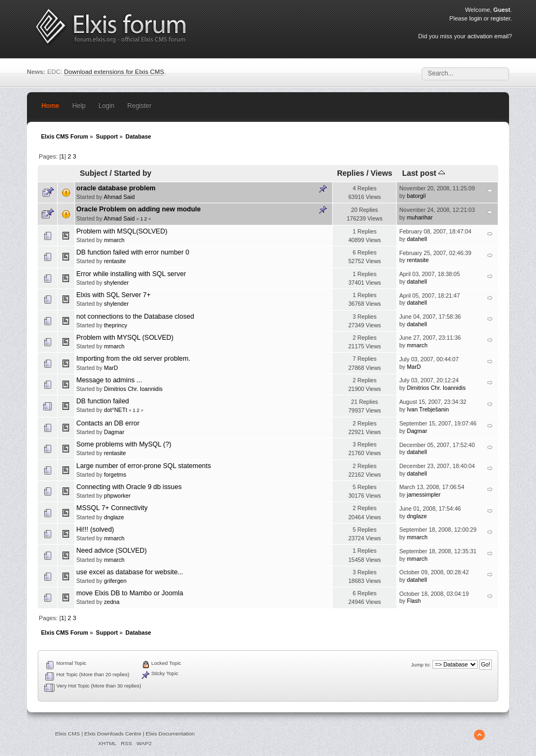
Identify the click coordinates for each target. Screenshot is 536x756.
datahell (417, 239)
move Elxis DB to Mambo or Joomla (130, 593)
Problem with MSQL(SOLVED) (122, 231)
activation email (488, 36)
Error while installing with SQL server (131, 274)
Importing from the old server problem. (133, 359)
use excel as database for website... (130, 572)
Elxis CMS (67, 734)
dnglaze (114, 517)
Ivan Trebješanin (428, 409)
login (475, 18)
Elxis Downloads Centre (113, 734)
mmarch (114, 240)
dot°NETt (116, 410)
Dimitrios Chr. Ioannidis (133, 389)
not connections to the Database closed (135, 317)
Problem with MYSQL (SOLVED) (125, 338)
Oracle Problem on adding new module (139, 209)
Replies (351, 173)
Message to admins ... (109, 380)
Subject (94, 173)
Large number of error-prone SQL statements (144, 466)
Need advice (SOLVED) (112, 551)
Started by (133, 173)
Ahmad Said (119, 197)
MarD (111, 368)
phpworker (117, 496)
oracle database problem (116, 188)
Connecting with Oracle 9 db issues (129, 487)
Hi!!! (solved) (95, 530)
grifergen (115, 581)
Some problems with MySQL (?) (124, 444)
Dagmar (114, 432)
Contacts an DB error (108, 423)
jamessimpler (424, 494)
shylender (116, 283)
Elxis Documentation (170, 734)
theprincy (116, 325)
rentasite (115, 261)
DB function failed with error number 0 (133, 252)
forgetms (115, 475)
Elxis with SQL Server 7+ (114, 295)
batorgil (417, 196)
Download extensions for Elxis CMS (114, 71)
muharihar (420, 217)
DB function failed (103, 401)
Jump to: (421, 665)
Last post (424, 173)
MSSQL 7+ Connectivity (112, 508)
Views (381, 173)
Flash (414, 601)
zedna (112, 602)
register (500, 18)
